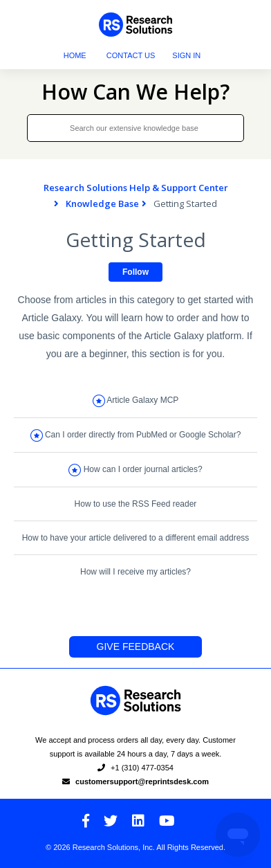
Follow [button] (135, 272)
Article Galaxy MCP (142, 400)
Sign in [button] (186, 55)
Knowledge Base (102, 204)
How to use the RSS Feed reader (136, 504)
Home (75, 55)
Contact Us (131, 55)
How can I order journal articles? (143, 469)
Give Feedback (136, 647)
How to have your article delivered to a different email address (136, 538)
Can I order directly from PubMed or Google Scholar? (143, 435)
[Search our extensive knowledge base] (135, 128)
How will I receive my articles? (135, 572)
